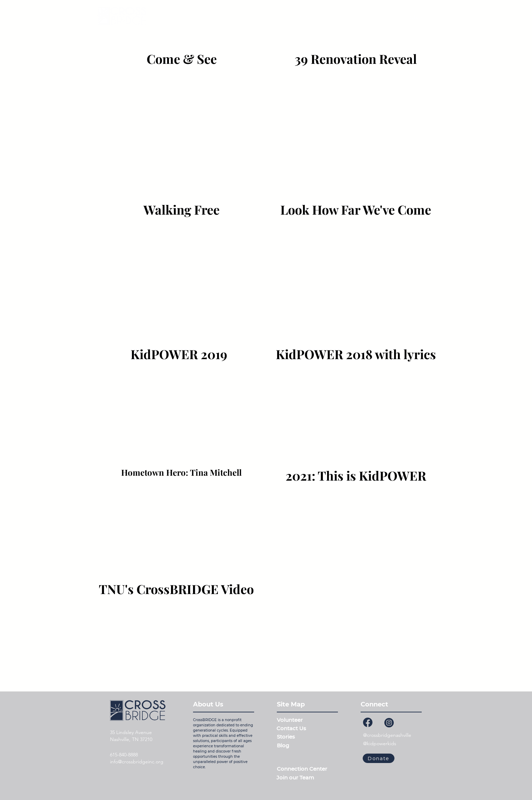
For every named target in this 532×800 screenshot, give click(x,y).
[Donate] (379, 758)
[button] (229, 17)
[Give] (416, 17)
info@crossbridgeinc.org (137, 762)
